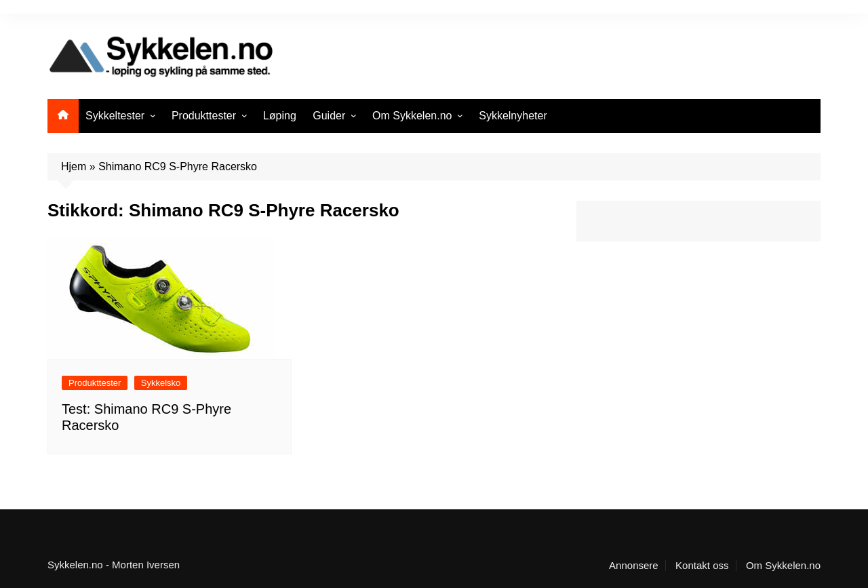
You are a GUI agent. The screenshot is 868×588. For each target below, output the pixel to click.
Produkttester (204, 116)
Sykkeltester (115, 116)
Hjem (74, 166)
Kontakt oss (702, 566)
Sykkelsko (161, 383)
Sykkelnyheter (513, 116)
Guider (329, 116)
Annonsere (634, 566)
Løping (280, 116)
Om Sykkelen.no (412, 116)
